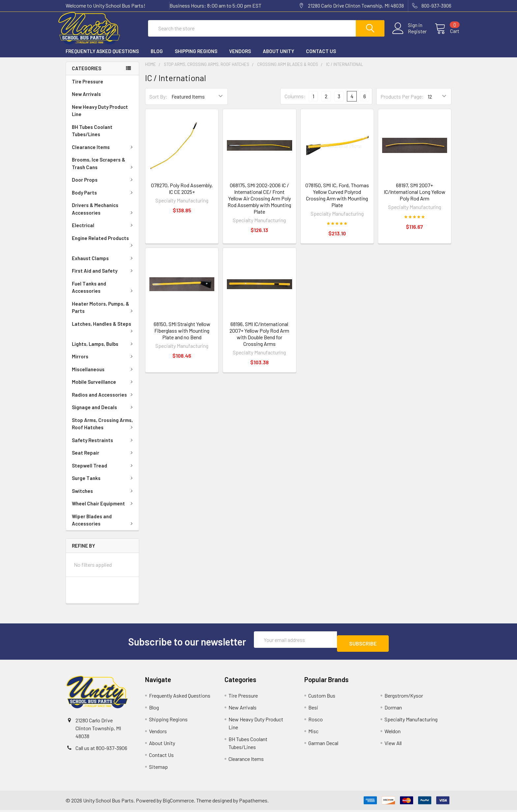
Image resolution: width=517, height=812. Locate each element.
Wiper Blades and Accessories (104, 526)
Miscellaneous (104, 375)
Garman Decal (323, 745)
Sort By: (158, 102)
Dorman (393, 709)
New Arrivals (86, 100)
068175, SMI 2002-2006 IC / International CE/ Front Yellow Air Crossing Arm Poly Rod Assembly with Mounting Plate (259, 204)
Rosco (316, 721)
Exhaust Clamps (104, 264)
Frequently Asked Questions (102, 57)
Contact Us (321, 57)
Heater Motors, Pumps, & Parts (104, 313)
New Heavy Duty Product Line (100, 117)
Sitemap (158, 769)
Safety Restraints (104, 446)
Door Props (104, 186)
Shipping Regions (196, 57)
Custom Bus (322, 697)
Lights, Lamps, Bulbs (104, 350)
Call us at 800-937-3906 (101, 750)
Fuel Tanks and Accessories (104, 293)
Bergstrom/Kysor (404, 697)
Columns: (295, 102)
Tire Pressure (88, 87)
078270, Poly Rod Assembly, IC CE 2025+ (182, 194)
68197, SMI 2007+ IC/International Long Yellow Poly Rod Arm (415, 198)
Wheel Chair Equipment (104, 509)
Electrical (104, 231)
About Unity (278, 57)
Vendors (240, 57)
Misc (313, 733)
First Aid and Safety (104, 277)
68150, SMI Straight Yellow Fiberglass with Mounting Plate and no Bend (182, 336)
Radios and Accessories (104, 401)
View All (393, 745)
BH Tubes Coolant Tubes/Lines (92, 137)
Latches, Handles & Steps (104, 333)
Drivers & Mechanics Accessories (104, 215)
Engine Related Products (104, 247)
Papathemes (253, 802)
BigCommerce (178, 802)
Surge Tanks (104, 484)
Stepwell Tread (104, 471)
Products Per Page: (402, 102)
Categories (87, 74)
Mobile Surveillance (104, 388)
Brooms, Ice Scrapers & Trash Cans (104, 169)
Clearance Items (104, 153)
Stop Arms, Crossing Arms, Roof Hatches (104, 430)
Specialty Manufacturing (411, 721)
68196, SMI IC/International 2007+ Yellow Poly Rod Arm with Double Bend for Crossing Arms (259, 340)
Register (409, 35)
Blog (157, 57)
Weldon (393, 733)
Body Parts (104, 198)
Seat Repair (104, 459)
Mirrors (104, 362)
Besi (313, 709)
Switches (104, 497)
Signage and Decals (104, 413)
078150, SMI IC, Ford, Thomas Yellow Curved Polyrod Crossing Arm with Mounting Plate (337, 201)
